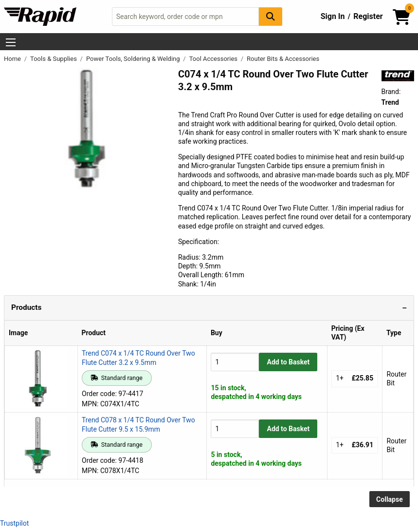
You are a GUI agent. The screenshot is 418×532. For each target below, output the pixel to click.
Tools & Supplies (54, 59)
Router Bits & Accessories (283, 59)
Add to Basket (288, 362)
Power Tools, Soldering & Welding (134, 59)
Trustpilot (14, 523)
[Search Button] (271, 16)
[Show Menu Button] (11, 42)
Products (26, 307)
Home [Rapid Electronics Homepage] (13, 59)
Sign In (333, 16)
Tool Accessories (214, 59)
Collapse (390, 499)
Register (368, 16)
